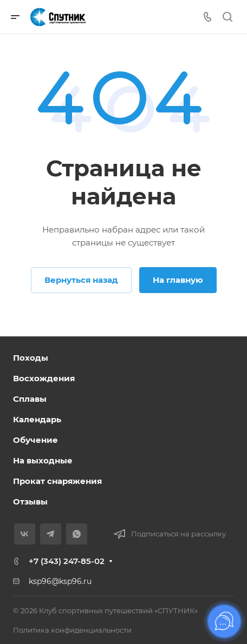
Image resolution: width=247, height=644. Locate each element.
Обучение (35, 440)
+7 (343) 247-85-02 (67, 561)
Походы (31, 358)
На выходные (43, 460)
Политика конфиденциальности (72, 630)
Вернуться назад (81, 280)
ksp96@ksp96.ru (60, 581)
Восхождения (44, 378)
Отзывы (30, 502)
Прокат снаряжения (57, 481)
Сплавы (30, 399)
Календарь (37, 419)
